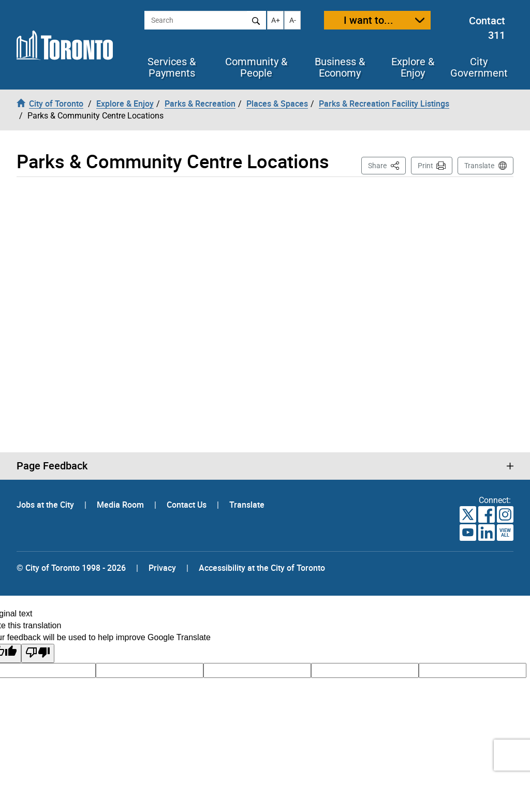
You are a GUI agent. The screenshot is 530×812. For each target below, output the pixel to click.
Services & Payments (172, 67)
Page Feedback (52, 466)
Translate (479, 166)
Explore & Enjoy (413, 67)
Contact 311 (487, 28)
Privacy (162, 568)
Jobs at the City (46, 505)
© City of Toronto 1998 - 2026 (71, 568)
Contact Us (188, 505)
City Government (479, 67)
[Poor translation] (38, 653)
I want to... (369, 20)
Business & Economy (340, 67)
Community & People (256, 67)
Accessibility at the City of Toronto (262, 568)
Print (425, 166)
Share (387, 165)
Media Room (121, 505)
